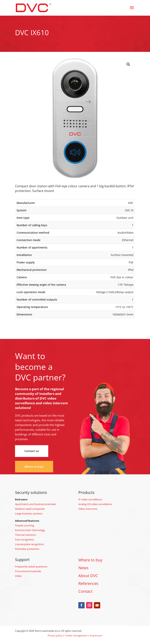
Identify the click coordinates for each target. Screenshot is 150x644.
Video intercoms (88, 509)
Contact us (32, 451)
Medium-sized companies (30, 509)
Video (18, 576)
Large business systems (29, 513)
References (88, 583)
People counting (25, 525)
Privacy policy (55, 635)
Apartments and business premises (35, 504)
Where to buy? (34, 467)
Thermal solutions (25, 535)
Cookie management (76, 635)
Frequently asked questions (31, 567)
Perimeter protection (27, 549)
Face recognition (25, 540)
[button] (128, 64)
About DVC (88, 576)
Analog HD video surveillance (95, 504)
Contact (85, 591)
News (83, 568)
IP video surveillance (90, 499)
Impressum (96, 635)
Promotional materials (28, 571)
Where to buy (90, 560)
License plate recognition (29, 544)
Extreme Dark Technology (30, 530)
